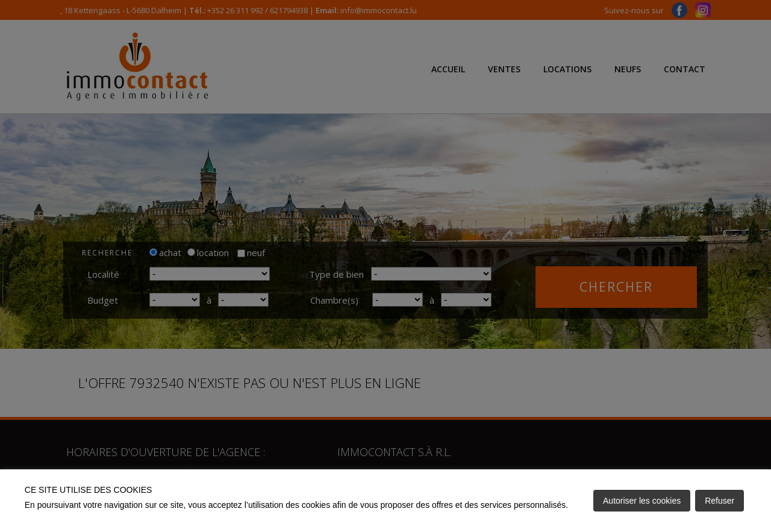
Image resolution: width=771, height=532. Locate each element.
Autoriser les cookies (642, 501)
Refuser (719, 501)
